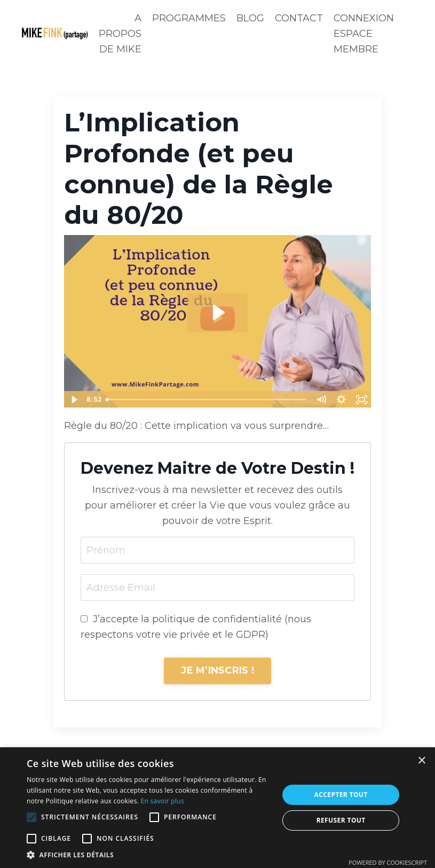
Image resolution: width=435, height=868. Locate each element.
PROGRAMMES (189, 18)
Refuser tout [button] (341, 820)
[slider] (207, 400)
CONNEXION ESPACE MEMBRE (364, 34)
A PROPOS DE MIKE (120, 34)
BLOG (250, 18)
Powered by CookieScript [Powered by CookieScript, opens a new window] (388, 862)
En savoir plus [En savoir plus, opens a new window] (163, 801)
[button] (31, 817)
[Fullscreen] (361, 400)
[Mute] (321, 400)
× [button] (421, 761)
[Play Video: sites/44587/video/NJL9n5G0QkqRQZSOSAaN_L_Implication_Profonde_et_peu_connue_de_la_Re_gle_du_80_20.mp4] (217, 312)
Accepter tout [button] (341, 795)
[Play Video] (74, 400)
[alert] (217, 808)
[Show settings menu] (341, 400)
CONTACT (299, 18)
